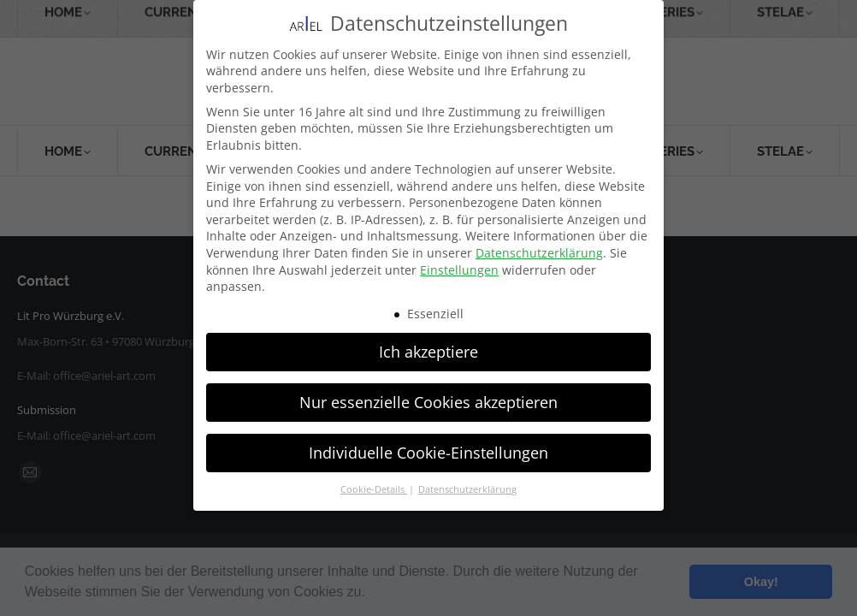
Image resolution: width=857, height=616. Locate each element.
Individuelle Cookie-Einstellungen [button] (428, 452)
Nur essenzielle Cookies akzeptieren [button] (428, 401)
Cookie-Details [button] (374, 489)
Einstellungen (459, 269)
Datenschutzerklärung (539, 253)
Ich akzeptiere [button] (428, 351)
